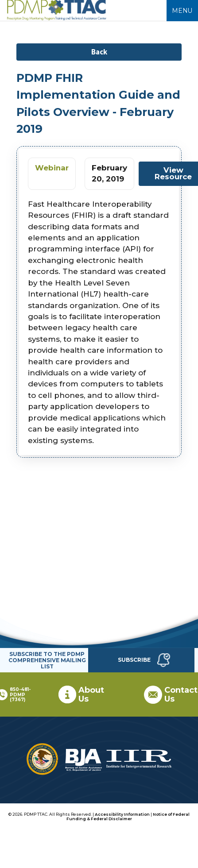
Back (99, 52)
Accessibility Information (122, 814)
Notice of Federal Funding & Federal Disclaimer (128, 816)
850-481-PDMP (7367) (20, 694)
